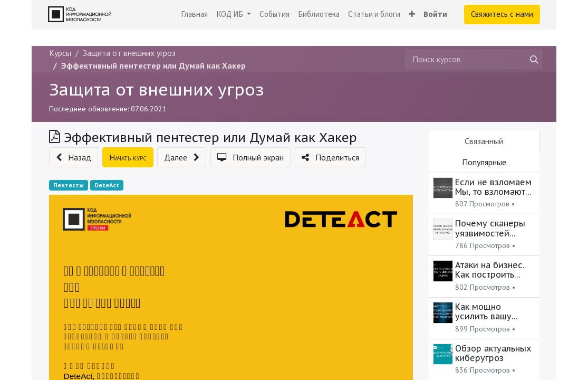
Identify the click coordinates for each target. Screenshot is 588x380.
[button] (412, 15)
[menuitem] (194, 15)
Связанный (484, 141)
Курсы (60, 53)
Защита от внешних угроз (157, 89)
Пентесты (69, 185)
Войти (435, 14)
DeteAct (107, 185)
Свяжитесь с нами (502, 14)
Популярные (484, 162)
